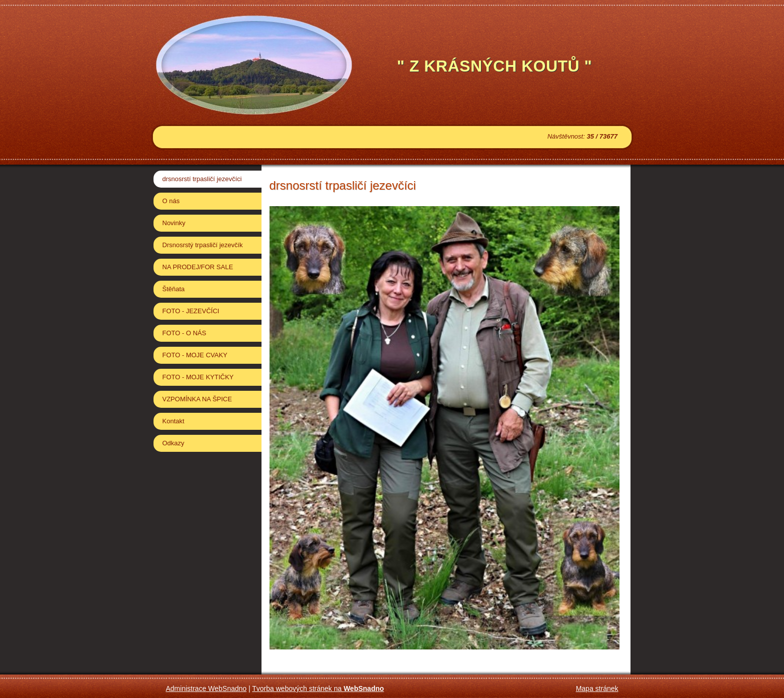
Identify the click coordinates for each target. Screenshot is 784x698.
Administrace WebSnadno (206, 688)
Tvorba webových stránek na (318, 688)
